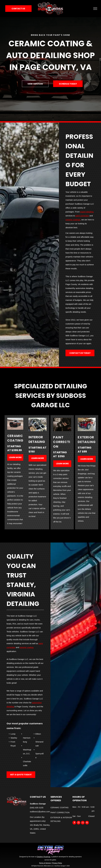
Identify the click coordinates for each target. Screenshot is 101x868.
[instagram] (79, 823)
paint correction (82, 216)
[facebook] (74, 823)
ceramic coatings (73, 220)
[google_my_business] (87, 823)
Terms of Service (45, 863)
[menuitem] (61, 808)
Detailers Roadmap (44, 857)
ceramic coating (26, 647)
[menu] (95, 9)
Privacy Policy (57, 863)
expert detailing (87, 212)
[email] (83, 823)
